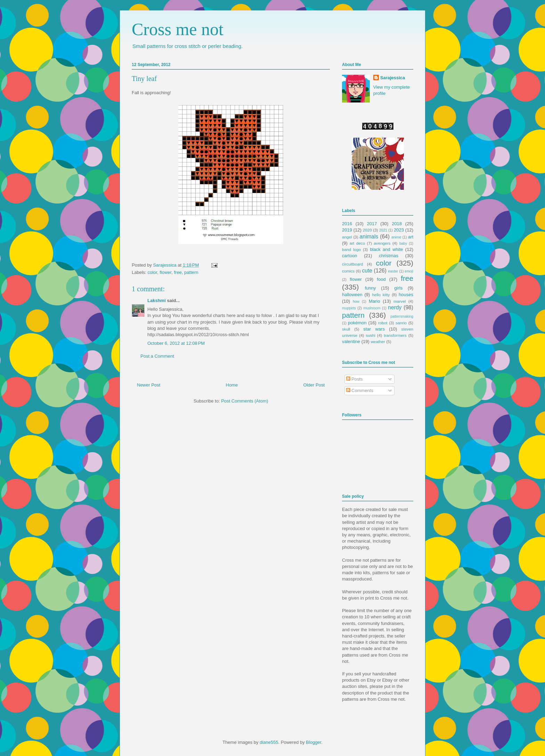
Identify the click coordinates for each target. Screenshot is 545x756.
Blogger (314, 742)
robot (383, 323)
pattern (191, 272)
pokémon (357, 323)
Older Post (314, 385)
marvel (400, 301)
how (356, 302)
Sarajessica (165, 265)
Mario (375, 301)
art (411, 237)
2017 (372, 224)
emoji (409, 271)
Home (232, 385)
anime (396, 237)
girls (398, 288)
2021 (383, 230)
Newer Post (149, 385)
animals (369, 237)
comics (348, 271)
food (381, 279)
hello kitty (381, 295)
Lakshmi (157, 300)
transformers (395, 335)
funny (371, 288)
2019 (347, 230)
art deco (357, 243)
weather (378, 342)
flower (165, 272)
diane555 (269, 742)
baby (403, 243)
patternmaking (402, 316)
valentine (351, 342)
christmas (389, 256)
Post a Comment (157, 356)
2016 (347, 224)
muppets (349, 308)
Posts (355, 379)
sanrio (401, 323)
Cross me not (178, 29)
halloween (352, 295)
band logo (351, 249)
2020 (367, 230)
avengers (382, 243)
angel (347, 237)
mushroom (372, 308)
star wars (374, 329)
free (178, 272)
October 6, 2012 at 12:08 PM (176, 343)
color (152, 272)
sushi (371, 335)
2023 (399, 230)
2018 (397, 224)
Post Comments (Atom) (245, 401)
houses (406, 295)
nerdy (395, 307)
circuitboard (352, 264)
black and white (386, 249)
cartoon (349, 256)
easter (393, 271)
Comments (360, 391)
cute (367, 271)
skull (346, 329)
